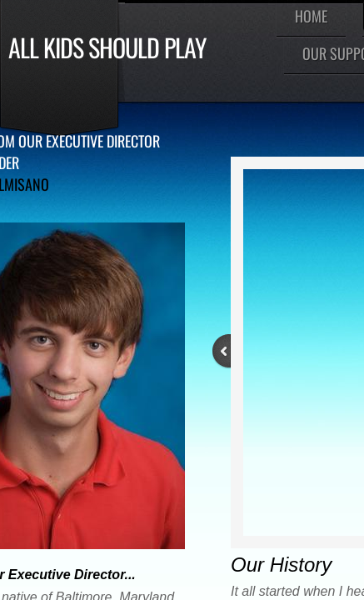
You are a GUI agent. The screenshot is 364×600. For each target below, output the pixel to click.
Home (311, 16)
